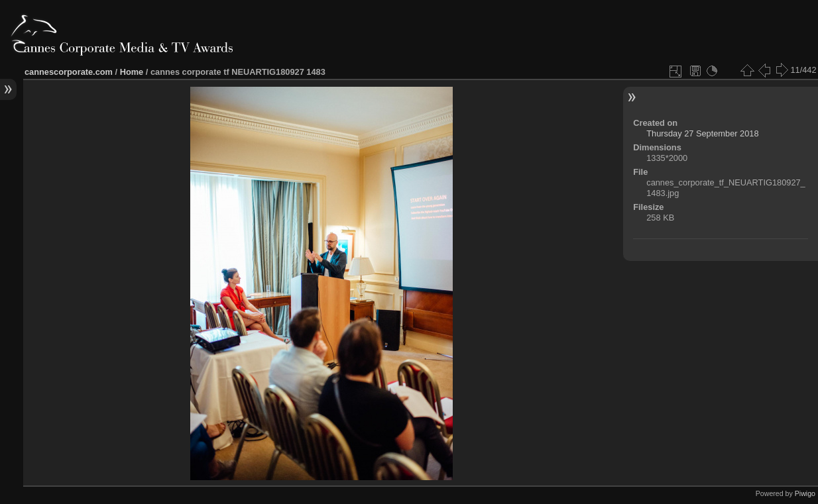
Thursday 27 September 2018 (702, 133)
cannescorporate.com (69, 72)
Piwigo (805, 493)
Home (132, 72)
